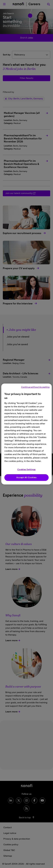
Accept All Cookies (26, 478)
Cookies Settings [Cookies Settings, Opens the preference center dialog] (26, 470)
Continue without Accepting (35, 387)
